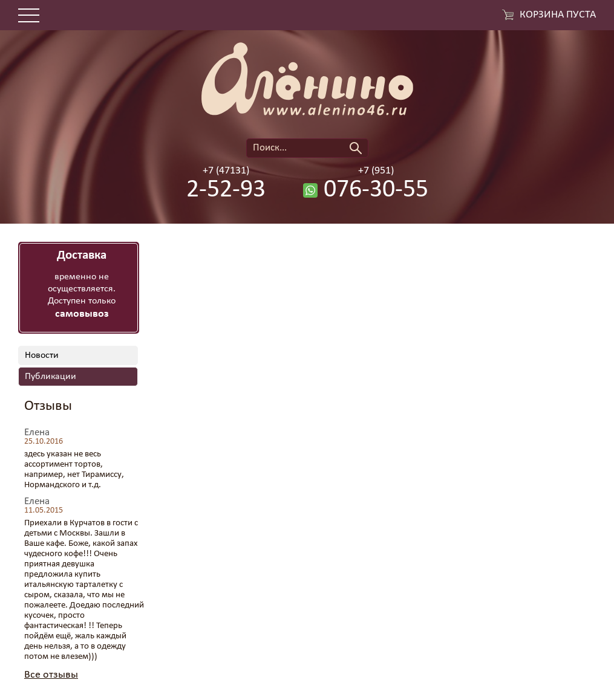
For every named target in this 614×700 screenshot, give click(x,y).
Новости (42, 355)
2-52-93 (226, 190)
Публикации (51, 377)
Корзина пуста (558, 15)
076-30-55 (376, 190)
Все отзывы (51, 675)
